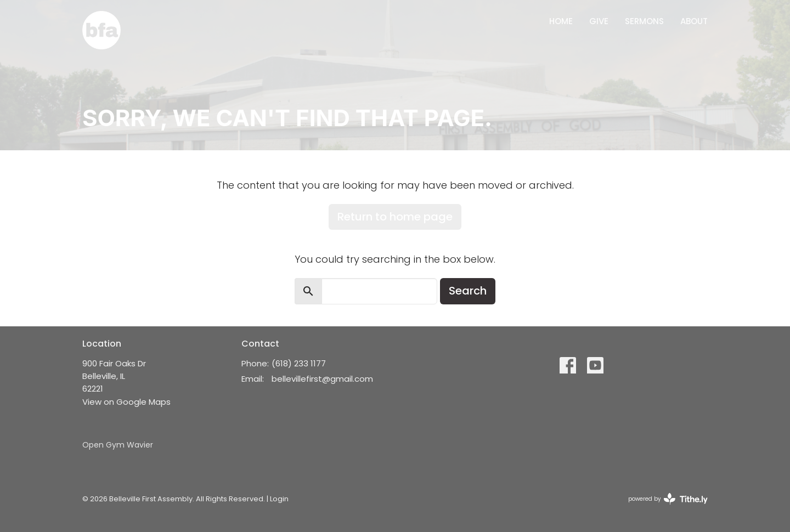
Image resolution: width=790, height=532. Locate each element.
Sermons (644, 21)
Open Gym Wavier (118, 445)
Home (561, 21)
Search (468, 291)
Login (279, 499)
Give (599, 21)
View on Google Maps (126, 402)
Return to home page (395, 217)
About (694, 21)
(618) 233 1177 (299, 363)
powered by (668, 499)
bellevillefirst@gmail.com (322, 379)
